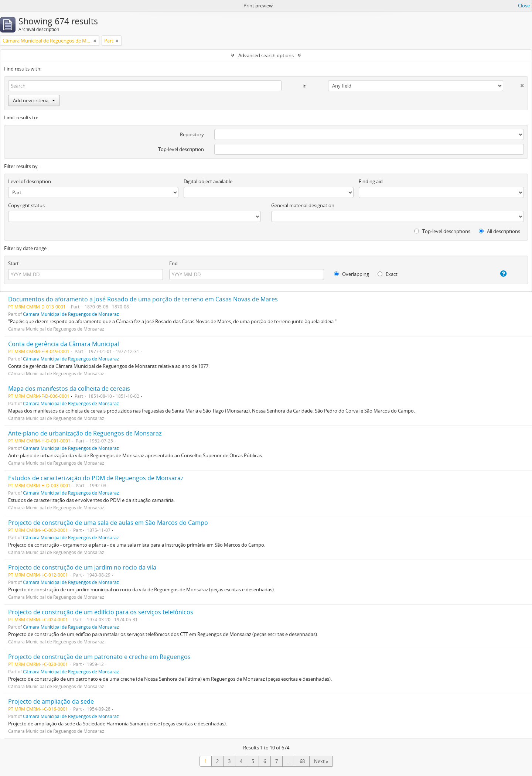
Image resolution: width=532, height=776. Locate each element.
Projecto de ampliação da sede (51, 701)
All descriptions (499, 231)
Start (13, 263)
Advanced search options (266, 55)
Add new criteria (34, 100)
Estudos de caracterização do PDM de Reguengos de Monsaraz (96, 478)
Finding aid (371, 181)
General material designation (303, 205)
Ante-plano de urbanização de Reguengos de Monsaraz (85, 433)
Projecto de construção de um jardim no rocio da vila (82, 567)
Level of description (30, 181)
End (173, 263)
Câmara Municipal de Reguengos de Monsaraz (71, 314)
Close (524, 6)
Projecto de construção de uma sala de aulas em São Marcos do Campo (108, 523)
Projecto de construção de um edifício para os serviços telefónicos (101, 612)
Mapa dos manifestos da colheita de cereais (69, 389)
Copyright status (26, 205)
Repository (192, 134)
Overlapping (352, 274)
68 (302, 761)
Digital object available (208, 181)
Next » (321, 761)
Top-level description (181, 149)
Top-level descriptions (442, 231)
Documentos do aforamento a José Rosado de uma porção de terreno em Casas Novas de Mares (143, 299)
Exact (388, 274)
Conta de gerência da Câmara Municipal (64, 344)
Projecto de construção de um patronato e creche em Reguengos (99, 657)
